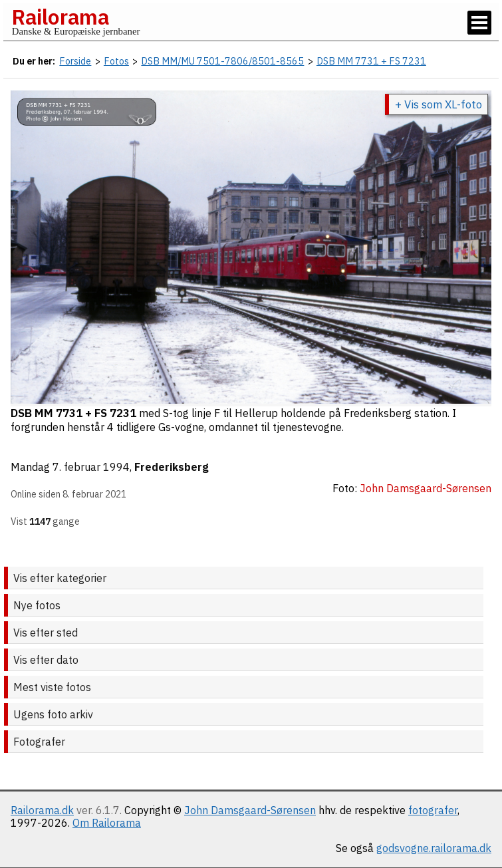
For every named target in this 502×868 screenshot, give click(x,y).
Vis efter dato (46, 660)
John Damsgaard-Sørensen (250, 810)
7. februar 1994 (91, 467)
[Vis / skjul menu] (479, 23)
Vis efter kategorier (60, 578)
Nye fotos (37, 605)
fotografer (433, 810)
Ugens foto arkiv (53, 714)
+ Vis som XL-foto (439, 104)
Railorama (60, 17)
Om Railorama (107, 823)
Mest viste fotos (52, 687)
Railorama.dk (42, 810)
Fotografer (39, 742)
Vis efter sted (46, 633)
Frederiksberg (172, 467)
